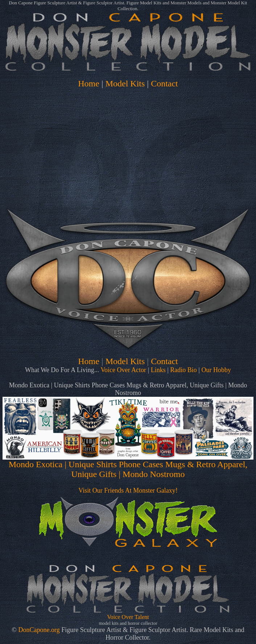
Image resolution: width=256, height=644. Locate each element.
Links (158, 370)
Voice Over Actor (123, 370)
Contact (164, 83)
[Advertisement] (128, 143)
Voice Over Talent (128, 617)
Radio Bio (183, 370)
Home (89, 83)
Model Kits (125, 83)
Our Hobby (216, 370)
